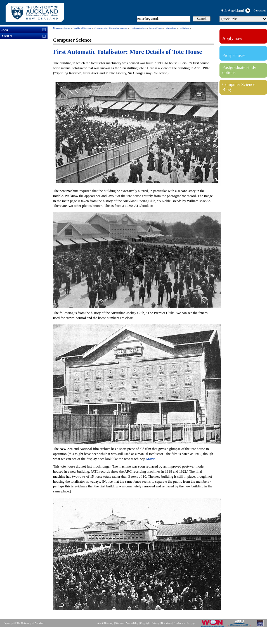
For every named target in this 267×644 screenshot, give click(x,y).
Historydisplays (139, 28)
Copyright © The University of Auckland (24, 623)
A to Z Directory (105, 623)
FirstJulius (184, 28)
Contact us (260, 10)
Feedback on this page (185, 623)
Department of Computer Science (111, 28)
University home (62, 28)
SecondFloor (155, 28)
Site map (120, 623)
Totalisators (170, 28)
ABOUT (7, 36)
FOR (5, 30)
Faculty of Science (82, 28)
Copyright (145, 623)
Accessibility (132, 623)
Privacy (156, 623)
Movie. (151, 459)
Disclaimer (166, 623)
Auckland (235, 10)
